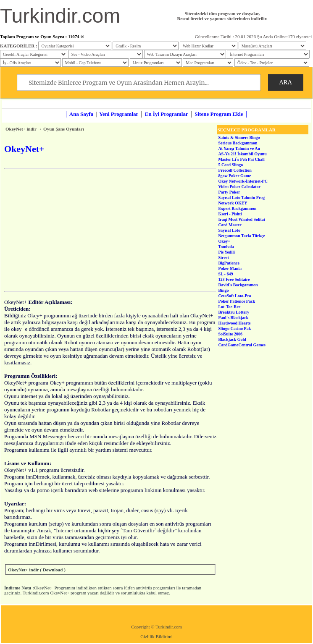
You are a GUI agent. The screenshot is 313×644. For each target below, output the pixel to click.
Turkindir (164, 627)
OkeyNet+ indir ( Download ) (37, 570)
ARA (286, 82)
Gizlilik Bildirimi (156, 636)
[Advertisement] (110, 230)
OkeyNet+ (44, 588)
